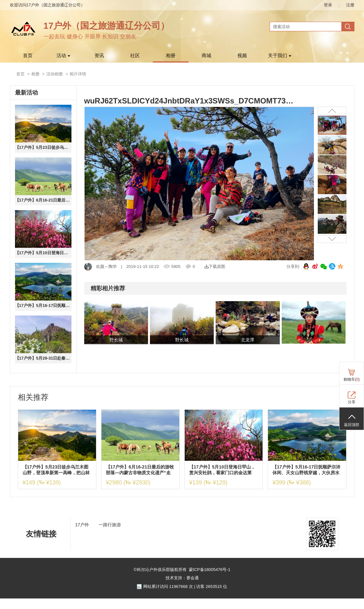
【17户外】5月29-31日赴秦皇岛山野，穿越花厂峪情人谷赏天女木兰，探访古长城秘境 (43, 358)
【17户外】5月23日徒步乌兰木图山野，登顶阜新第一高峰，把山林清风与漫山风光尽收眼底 (43, 147)
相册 (171, 56)
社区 (135, 56)
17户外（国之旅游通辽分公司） (106, 26)
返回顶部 (352, 425)
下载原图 (215, 266)
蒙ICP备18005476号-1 (210, 570)
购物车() (352, 379)
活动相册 (55, 74)
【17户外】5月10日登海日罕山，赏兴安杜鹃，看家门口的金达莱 (43, 253)
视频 (242, 56)
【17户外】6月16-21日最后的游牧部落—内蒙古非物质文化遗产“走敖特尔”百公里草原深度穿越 (43, 200)
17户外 (82, 525)
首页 (28, 56)
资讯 (99, 56)
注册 (350, 5)
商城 (206, 56)
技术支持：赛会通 (182, 578)
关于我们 (280, 56)
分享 (352, 402)
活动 (63, 56)
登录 (328, 5)
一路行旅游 (110, 525)
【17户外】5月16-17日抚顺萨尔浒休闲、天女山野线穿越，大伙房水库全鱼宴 (43, 305)
